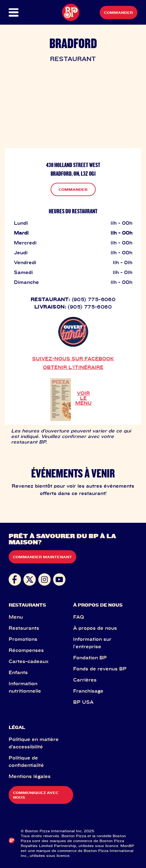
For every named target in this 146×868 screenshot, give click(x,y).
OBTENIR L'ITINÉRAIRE (73, 367)
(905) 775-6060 (94, 299)
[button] (15, 12)
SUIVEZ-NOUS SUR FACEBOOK (73, 358)
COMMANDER (73, 189)
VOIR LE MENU (83, 398)
